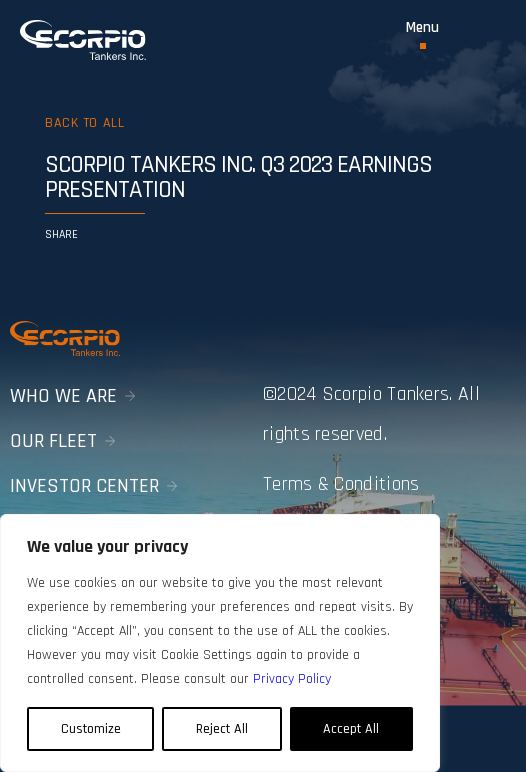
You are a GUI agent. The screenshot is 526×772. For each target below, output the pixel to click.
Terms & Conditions (341, 484)
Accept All (351, 729)
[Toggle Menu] (422, 34)
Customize (91, 729)
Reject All (222, 729)
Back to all (84, 123)
